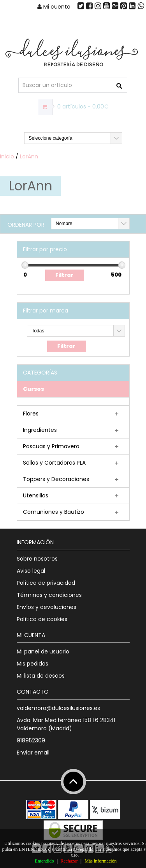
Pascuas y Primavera (51, 446)
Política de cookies (42, 619)
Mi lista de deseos (41, 676)
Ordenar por (26, 225)
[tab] (73, 389)
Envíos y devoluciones (47, 607)
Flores (31, 414)
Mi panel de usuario (43, 651)
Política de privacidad (46, 583)
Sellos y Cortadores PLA (54, 463)
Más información (100, 861)
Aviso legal (31, 571)
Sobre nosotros (37, 559)
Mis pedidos (33, 664)
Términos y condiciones (49, 595)
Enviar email (33, 753)
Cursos (33, 389)
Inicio (7, 156)
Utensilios (36, 495)
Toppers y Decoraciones (56, 479)
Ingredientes (40, 430)
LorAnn (29, 156)
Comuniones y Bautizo (54, 512)
